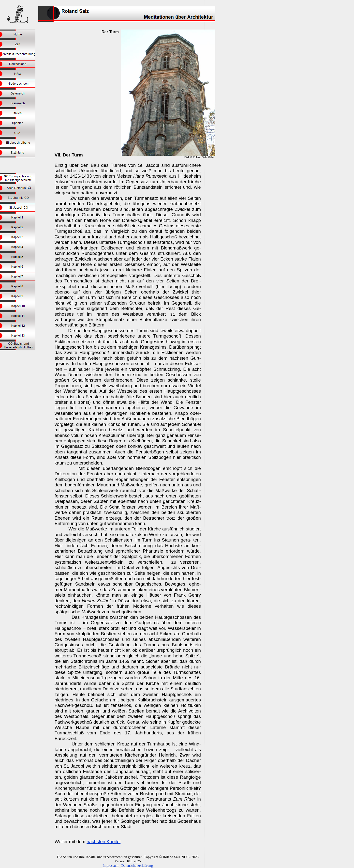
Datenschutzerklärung (137, 866)
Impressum (111, 866)
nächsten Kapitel (103, 842)
